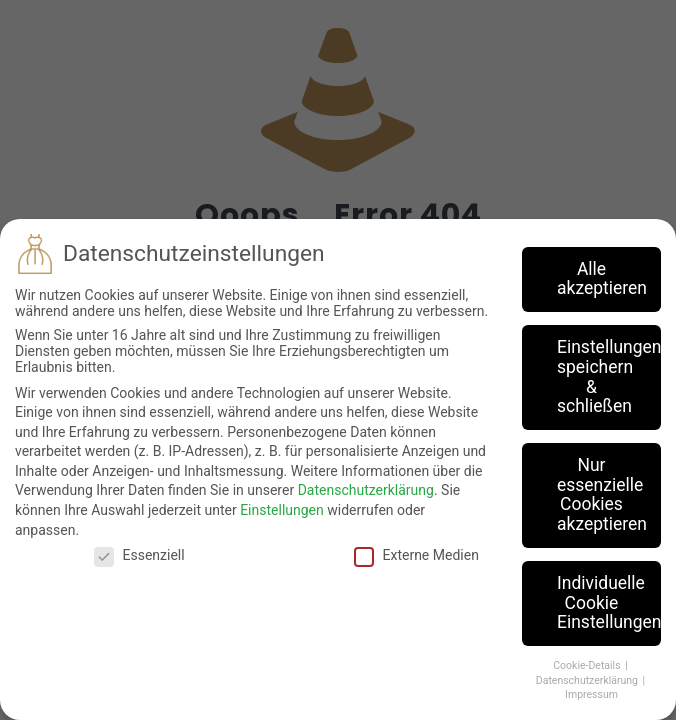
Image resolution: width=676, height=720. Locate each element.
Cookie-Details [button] (588, 665)
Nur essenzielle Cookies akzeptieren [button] (602, 494)
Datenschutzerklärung (366, 490)
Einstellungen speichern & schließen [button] (609, 376)
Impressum (591, 694)
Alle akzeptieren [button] (602, 279)
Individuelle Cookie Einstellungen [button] (609, 602)
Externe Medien (416, 555)
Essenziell (139, 555)
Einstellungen (282, 510)
